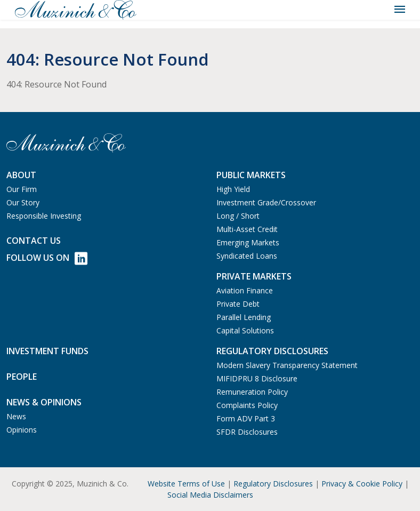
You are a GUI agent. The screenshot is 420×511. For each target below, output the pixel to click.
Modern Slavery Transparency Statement (287, 365)
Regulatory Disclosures (273, 484)
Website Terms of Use (186, 484)
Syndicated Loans (247, 256)
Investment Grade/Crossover (266, 202)
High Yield (233, 189)
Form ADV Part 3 (246, 418)
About (21, 175)
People (22, 377)
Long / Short (238, 216)
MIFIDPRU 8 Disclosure (257, 378)
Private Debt (238, 304)
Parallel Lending (244, 317)
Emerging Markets (248, 242)
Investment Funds (47, 351)
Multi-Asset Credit (247, 229)
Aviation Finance (245, 290)
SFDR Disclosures (247, 432)
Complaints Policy (247, 405)
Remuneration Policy (252, 392)
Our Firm (22, 189)
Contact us (34, 241)
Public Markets (251, 175)
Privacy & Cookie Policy (362, 484)
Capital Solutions (245, 330)
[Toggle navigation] (400, 10)
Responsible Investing (44, 216)
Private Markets (254, 276)
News (16, 416)
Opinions (22, 430)
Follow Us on (47, 258)
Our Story (23, 202)
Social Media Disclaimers (210, 495)
